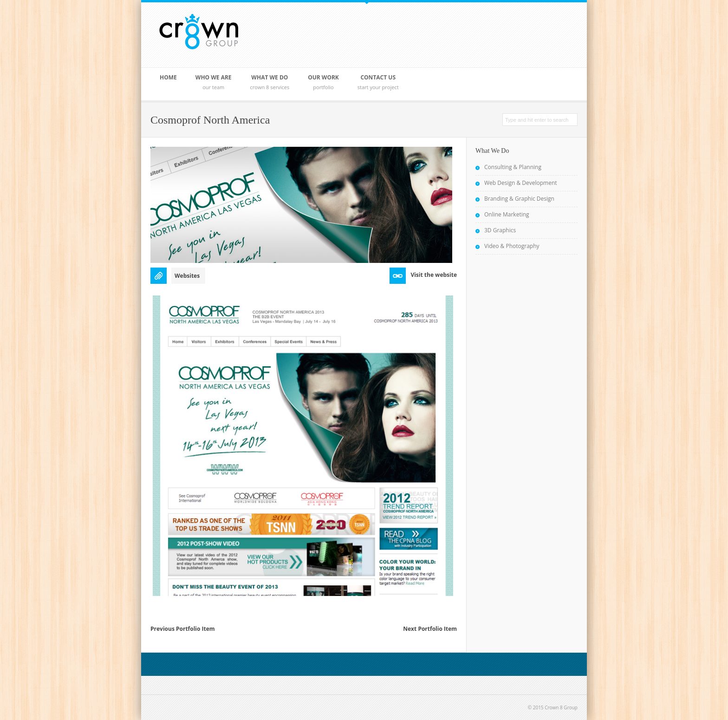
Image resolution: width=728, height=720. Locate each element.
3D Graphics (500, 230)
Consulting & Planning (513, 167)
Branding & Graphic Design (519, 199)
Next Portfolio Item (430, 629)
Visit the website (434, 275)
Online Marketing (507, 214)
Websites (187, 276)
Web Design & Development (521, 183)
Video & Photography (512, 246)
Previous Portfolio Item (183, 629)
